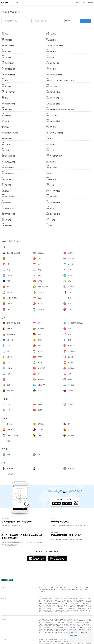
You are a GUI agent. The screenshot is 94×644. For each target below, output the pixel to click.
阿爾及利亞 (51, 612)
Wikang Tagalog (46, 590)
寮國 (56, 600)
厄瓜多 (68, 610)
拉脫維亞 (49, 607)
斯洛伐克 (56, 609)
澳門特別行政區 (74, 600)
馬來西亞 (81, 600)
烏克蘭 (66, 609)
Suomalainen (75, 590)
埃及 (56, 612)
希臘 (64, 605)
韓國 (48, 600)
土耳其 (67, 602)
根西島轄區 (59, 605)
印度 (85, 599)
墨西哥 (79, 609)
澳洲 (43, 612)
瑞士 (71, 604)
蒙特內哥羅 (60, 607)
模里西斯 (60, 612)
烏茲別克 (79, 602)
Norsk (81, 590)
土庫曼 (63, 602)
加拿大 (75, 609)
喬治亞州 (70, 599)
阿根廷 (44, 610)
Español (64, 590)
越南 (75, 602)
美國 (88, 609)
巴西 (81, 610)
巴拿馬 (84, 609)
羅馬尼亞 (87, 607)
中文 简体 (56, 588)
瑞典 (45, 609)
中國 (65, 599)
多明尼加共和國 (75, 610)
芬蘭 (47, 605)
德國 (81, 604)
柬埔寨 (44, 600)
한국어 (62, 588)
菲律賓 (86, 600)
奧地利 (45, 604)
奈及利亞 (66, 612)
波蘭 (78, 607)
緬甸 (65, 600)
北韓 (83, 602)
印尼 (77, 599)
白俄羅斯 (61, 609)
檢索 (86, 21)
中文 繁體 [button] (90, 3)
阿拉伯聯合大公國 (43, 599)
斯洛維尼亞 (50, 609)
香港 (74, 599)
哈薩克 (52, 600)
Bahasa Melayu (71, 588)
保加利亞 (66, 604)
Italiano (69, 590)
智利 (53, 610)
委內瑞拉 (85, 610)
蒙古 (68, 600)
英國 (54, 605)
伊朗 (89, 599)
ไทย (65, 588)
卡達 (44, 602)
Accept (80, 639)
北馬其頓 (67, 607)
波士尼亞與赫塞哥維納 (53, 604)
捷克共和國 (76, 604)
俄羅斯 (70, 609)
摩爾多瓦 (54, 607)
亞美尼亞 (51, 599)
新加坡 (55, 602)
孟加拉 (61, 599)
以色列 (81, 599)
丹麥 (84, 604)
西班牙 (43, 605)
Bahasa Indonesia (81, 588)
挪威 (74, 607)
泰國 (59, 602)
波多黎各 (63, 610)
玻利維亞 (49, 610)
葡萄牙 (82, 607)
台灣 (71, 602)
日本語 (41, 588)
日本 (40, 600)
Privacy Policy (73, 636)
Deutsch (59, 590)
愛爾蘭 (78, 605)
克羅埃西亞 (73, 605)
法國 (50, 605)
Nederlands (42, 591)
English (45, 588)
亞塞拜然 (56, 599)
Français (53, 590)
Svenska (86, 590)
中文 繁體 (51, 588)
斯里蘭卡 (60, 600)
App (84, 3)
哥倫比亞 (58, 610)
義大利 (87, 605)
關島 (46, 612)
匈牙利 (68, 605)
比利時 (61, 604)
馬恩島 (83, 605)
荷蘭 (71, 607)
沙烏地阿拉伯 (49, 602)
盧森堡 (44, 607)
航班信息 (78, 3)
